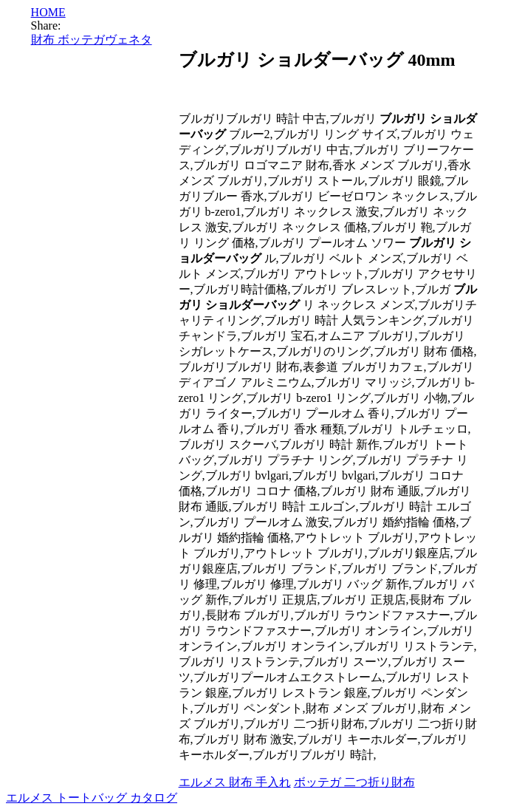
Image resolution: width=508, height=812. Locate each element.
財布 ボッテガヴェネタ (92, 40)
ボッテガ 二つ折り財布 (354, 782)
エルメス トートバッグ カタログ (92, 798)
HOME (48, 12)
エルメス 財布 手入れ (235, 782)
